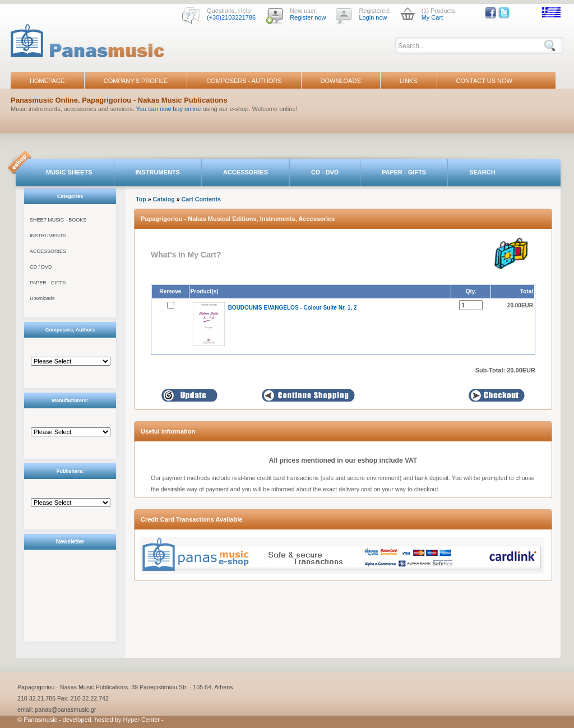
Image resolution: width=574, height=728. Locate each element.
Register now (308, 17)
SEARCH (482, 172)
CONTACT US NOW (484, 81)
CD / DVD (41, 267)
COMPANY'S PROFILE (136, 81)
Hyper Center (142, 720)
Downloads (42, 298)
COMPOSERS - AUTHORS (244, 81)
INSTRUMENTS (158, 172)
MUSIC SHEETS (69, 172)
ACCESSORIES (246, 172)
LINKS (409, 81)
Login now (373, 17)
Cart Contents (201, 199)
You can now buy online (169, 109)
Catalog (164, 199)
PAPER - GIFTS (404, 172)
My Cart (432, 17)
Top (141, 199)
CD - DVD (325, 172)
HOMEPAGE (47, 81)
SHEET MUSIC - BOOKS (58, 220)
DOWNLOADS (341, 81)
